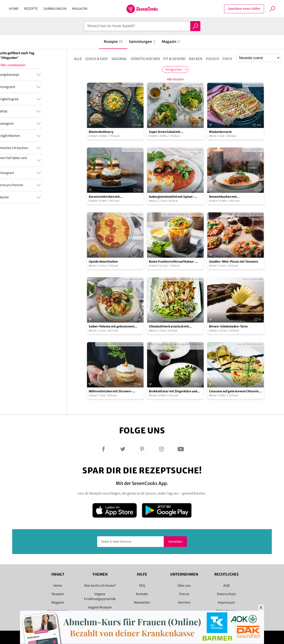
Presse (184, 594)
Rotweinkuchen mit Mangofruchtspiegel (223, 197)
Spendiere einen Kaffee (244, 9)
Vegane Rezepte (100, 607)
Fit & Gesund (174, 59)
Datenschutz (226, 594)
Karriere (184, 602)
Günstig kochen (145, 59)
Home (14, 9)
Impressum (226, 602)
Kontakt (142, 594)
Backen (196, 59)
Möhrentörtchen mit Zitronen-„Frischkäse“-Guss (111, 392)
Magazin (80, 9)
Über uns (184, 586)
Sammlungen (55, 9)
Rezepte (31, 9)
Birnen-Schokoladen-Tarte (228, 326)
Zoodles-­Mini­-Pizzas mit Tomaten (234, 262)
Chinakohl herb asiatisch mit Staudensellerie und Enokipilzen (172, 327)
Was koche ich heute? (100, 586)
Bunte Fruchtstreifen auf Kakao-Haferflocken (172, 262)
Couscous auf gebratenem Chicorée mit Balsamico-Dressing (234, 392)
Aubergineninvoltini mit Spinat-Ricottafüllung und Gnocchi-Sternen (174, 197)
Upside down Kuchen (103, 262)
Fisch (227, 59)
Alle (78, 59)
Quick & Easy (97, 59)
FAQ (142, 586)
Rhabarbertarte (220, 132)
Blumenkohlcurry (101, 132)
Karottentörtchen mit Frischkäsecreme (104, 197)
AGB (226, 586)
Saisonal (119, 59)
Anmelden (175, 542)
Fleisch (212, 59)
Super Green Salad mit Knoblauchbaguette (165, 132)
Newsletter (142, 602)
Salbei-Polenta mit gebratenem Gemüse (112, 327)
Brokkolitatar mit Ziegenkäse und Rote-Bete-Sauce (173, 392)
